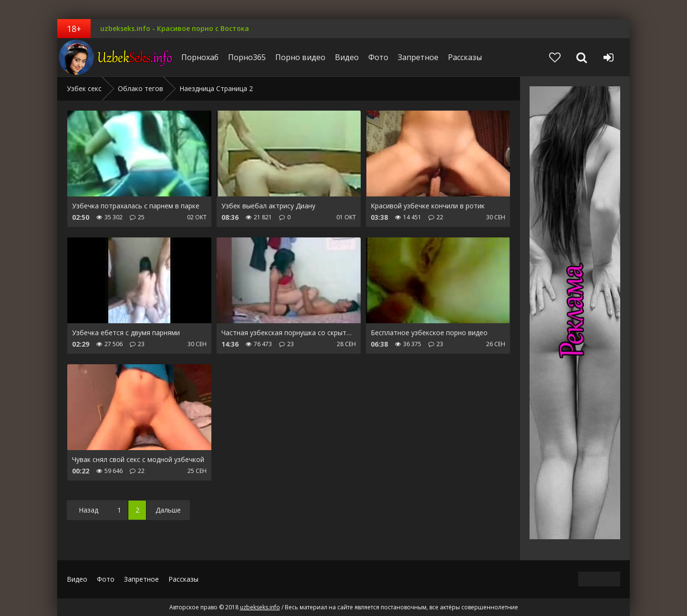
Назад (88, 510)
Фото (378, 57)
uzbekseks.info (117, 57)
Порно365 (247, 57)
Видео (347, 57)
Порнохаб (200, 57)
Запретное (418, 57)
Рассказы (465, 57)
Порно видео (300, 57)
